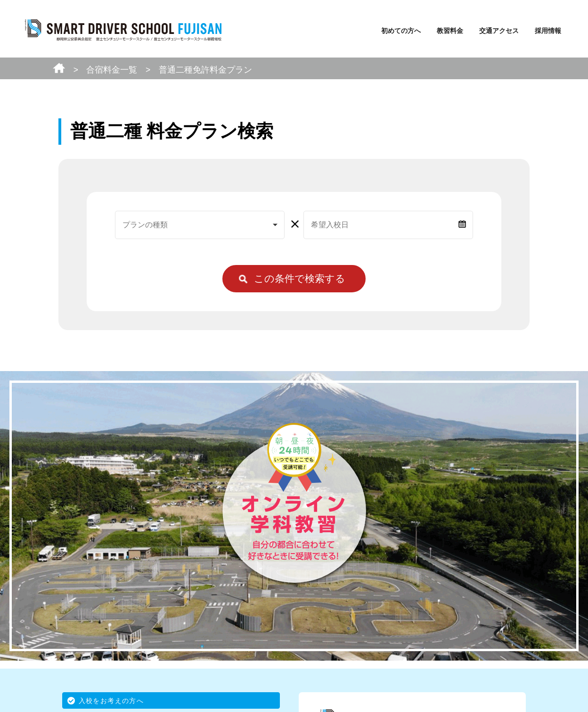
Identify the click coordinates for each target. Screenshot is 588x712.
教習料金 (450, 31)
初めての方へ (401, 31)
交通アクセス (499, 31)
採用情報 (548, 31)
